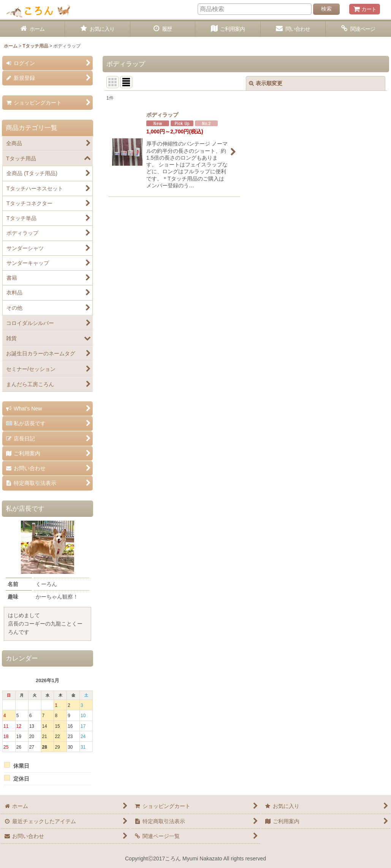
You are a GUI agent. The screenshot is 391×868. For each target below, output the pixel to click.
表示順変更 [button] (266, 83)
